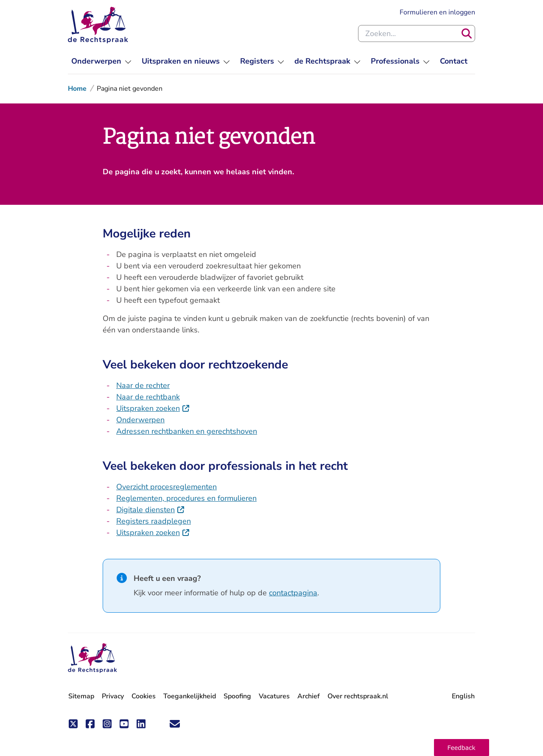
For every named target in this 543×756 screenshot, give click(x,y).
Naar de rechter (143, 385)
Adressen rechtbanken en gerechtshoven (187, 431)
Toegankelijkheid (190, 696)
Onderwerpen (140, 420)
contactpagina (293, 593)
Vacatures (274, 696)
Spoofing (237, 696)
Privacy (113, 696)
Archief (309, 696)
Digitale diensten (151, 510)
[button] (462, 748)
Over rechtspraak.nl (358, 696)
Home (77, 89)
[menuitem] (101, 61)
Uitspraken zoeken (153, 408)
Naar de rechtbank (148, 397)
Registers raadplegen (154, 521)
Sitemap (81, 696)
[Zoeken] (467, 33)
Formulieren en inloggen (437, 12)
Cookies (144, 696)
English (463, 696)
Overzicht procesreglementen (167, 487)
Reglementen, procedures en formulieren (186, 498)
